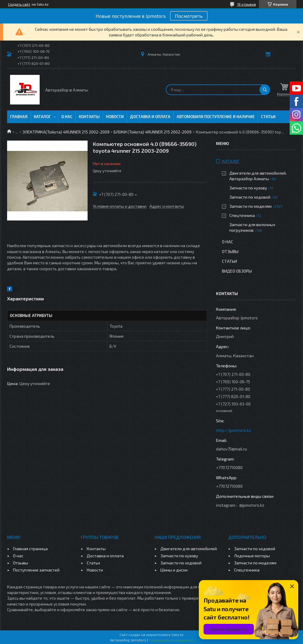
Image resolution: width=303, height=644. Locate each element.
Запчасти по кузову (248, 188)
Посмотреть (189, 16)
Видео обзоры (237, 271)
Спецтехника (242, 215)
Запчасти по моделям (250, 206)
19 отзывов (246, 4)
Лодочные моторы (252, 556)
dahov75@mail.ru (232, 449)
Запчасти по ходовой (250, 197)
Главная (19, 117)
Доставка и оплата (150, 117)
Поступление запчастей (36, 570)
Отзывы (230, 251)
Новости (115, 117)
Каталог (42, 117)
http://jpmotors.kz (233, 430)
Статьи (268, 117)
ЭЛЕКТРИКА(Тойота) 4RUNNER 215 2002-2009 (66, 132)
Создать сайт (19, 4)
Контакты (89, 117)
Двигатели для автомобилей (189, 549)
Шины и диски (174, 570)
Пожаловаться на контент (171, 640)
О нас (67, 117)
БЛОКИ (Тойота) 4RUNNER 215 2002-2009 (153, 132)
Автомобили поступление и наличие (216, 117)
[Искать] (265, 90)
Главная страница (30, 549)
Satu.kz (178, 635)
